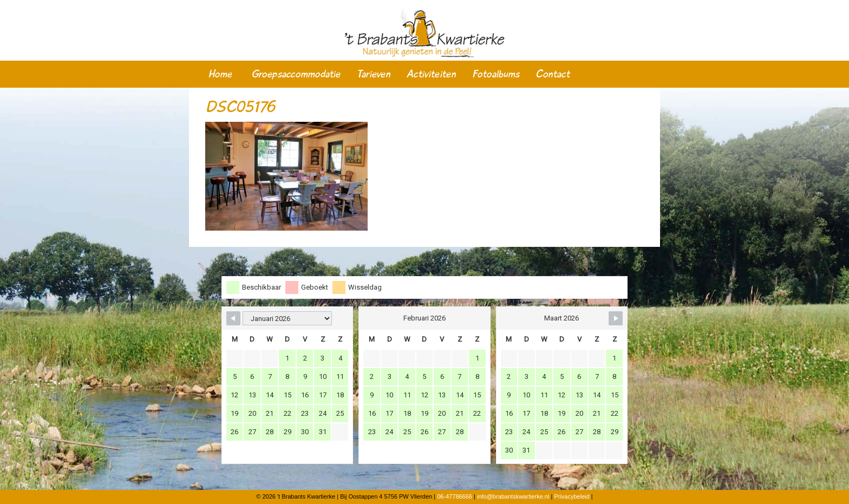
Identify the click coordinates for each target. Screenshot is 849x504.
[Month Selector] (287, 318)
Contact (553, 74)
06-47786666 (455, 496)
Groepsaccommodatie (296, 74)
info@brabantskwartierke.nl (513, 496)
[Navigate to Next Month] (616, 318)
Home (220, 74)
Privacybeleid (572, 496)
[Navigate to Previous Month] (233, 318)
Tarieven (374, 74)
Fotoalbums (496, 74)
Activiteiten (431, 74)
